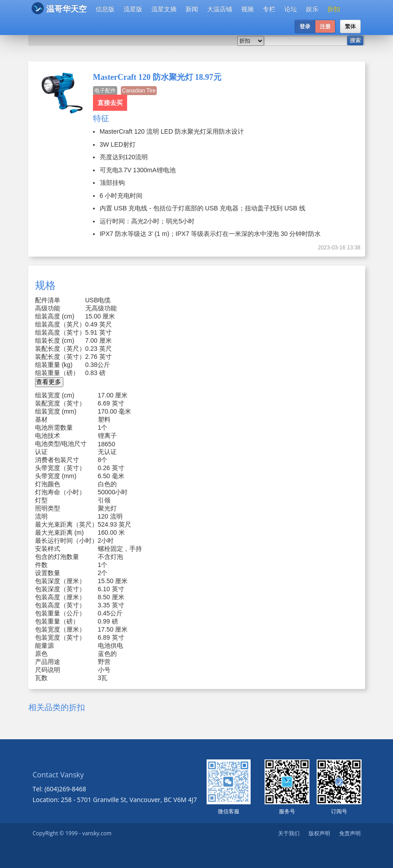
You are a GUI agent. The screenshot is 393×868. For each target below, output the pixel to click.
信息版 (105, 9)
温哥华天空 (59, 8)
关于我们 (289, 833)
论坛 (291, 9)
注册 (325, 26)
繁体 (350, 26)
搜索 (355, 40)
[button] (49, 382)
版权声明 (319, 833)
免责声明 (350, 833)
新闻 (192, 9)
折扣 (334, 9)
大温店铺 (220, 9)
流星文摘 (164, 9)
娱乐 (312, 9)
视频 (247, 9)
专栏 (269, 9)
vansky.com (97, 833)
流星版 (133, 9)
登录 (305, 26)
